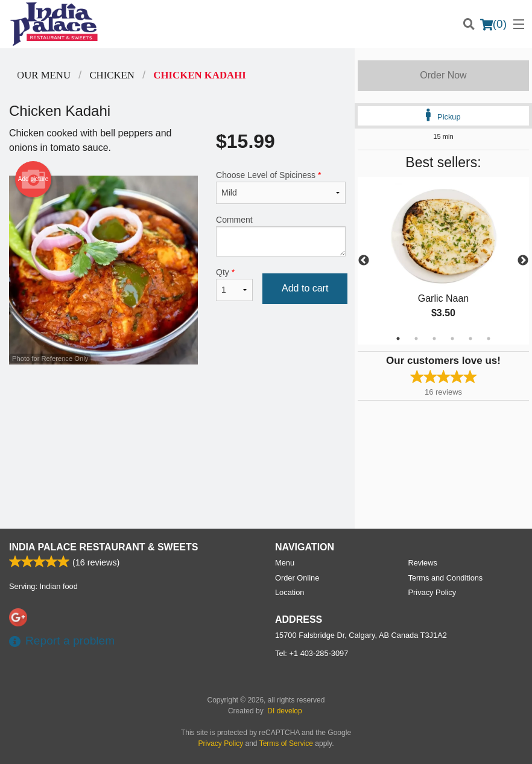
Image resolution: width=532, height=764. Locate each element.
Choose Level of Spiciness (281, 187)
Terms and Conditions (446, 578)
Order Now (443, 75)
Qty (234, 284)
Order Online (297, 578)
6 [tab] (489, 339)
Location (290, 592)
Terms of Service (286, 743)
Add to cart (305, 288)
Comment (281, 236)
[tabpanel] (443, 261)
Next (523, 261)
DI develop (284, 711)
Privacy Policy (432, 592)
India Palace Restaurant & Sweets (103, 547)
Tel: (312, 653)
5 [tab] (470, 339)
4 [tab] (452, 339)
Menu (285, 563)
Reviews (423, 563)
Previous (364, 261)
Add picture (33, 179)
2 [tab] (416, 339)
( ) (493, 24)
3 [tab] (434, 339)
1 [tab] (398, 339)
